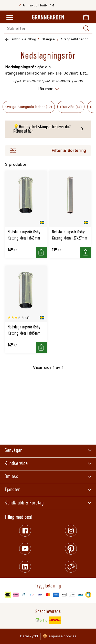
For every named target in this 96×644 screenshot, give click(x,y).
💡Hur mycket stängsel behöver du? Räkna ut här (42, 129)
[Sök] (86, 29)
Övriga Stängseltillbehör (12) (29, 107)
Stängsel (49, 39)
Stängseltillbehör (74, 39)
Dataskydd (29, 636)
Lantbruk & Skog (23, 39)
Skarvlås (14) (71, 107)
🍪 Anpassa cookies (60, 636)
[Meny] (10, 18)
